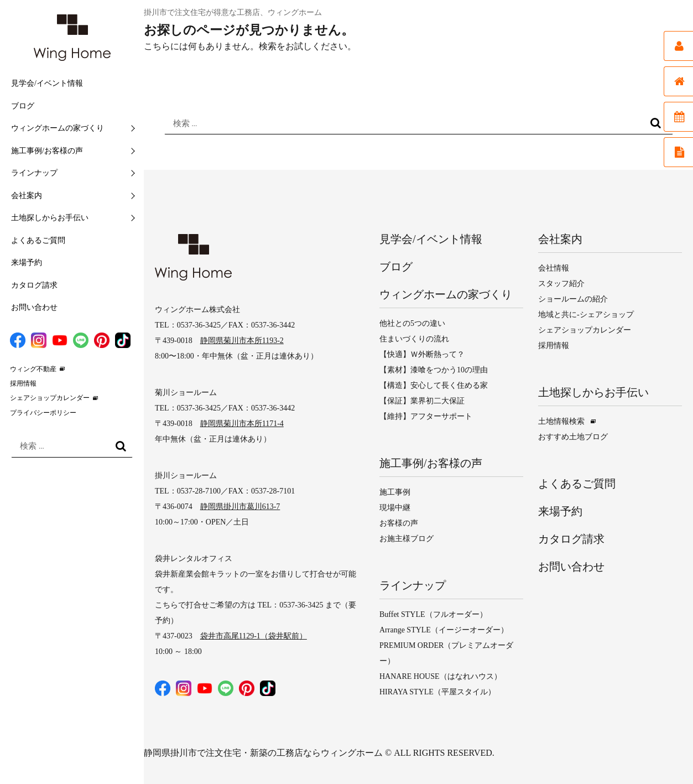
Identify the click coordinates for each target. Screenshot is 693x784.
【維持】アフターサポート (426, 416)
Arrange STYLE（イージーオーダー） (444, 630)
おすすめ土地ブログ (573, 437)
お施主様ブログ (407, 539)
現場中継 (395, 508)
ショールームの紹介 (573, 299)
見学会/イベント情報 (47, 83)
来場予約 (27, 263)
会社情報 (554, 268)
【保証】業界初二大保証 (422, 401)
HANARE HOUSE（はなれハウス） (441, 676)
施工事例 (395, 492)
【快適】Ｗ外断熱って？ (422, 354)
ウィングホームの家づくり (58, 128)
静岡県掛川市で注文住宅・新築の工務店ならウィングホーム (263, 753)
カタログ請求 (34, 285)
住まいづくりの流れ (414, 339)
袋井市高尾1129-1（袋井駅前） (254, 636)
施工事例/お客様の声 (47, 151)
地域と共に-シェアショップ (586, 315)
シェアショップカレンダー (50, 398)
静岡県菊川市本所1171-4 (242, 424)
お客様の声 (399, 523)
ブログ (23, 106)
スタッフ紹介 (561, 284)
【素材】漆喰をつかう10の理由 (434, 370)
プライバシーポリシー (43, 413)
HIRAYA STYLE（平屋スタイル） (437, 692)
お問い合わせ (34, 307)
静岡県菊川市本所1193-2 (242, 341)
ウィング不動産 (33, 369)
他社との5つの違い (412, 323)
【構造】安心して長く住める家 (434, 385)
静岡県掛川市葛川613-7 (240, 507)
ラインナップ (34, 173)
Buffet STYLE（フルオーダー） (433, 614)
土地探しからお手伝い (50, 218)
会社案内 (27, 196)
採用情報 (23, 383)
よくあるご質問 (38, 240)
